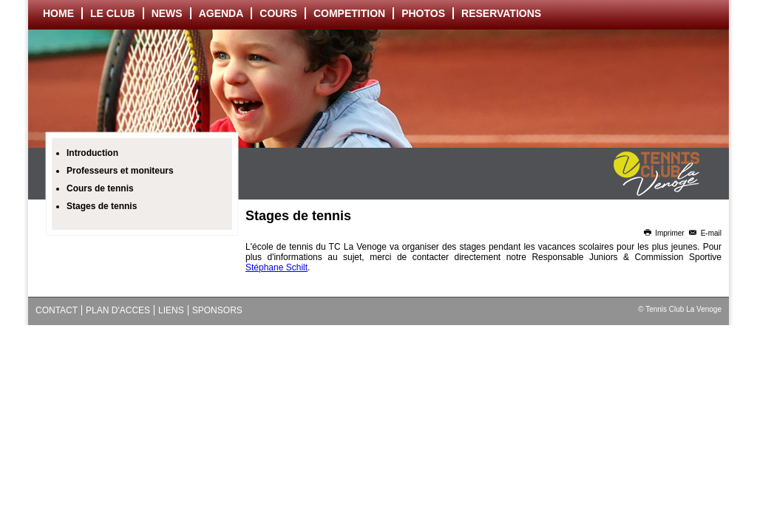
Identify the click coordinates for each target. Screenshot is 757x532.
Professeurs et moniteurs (120, 171)
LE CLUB (113, 13)
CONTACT (57, 310)
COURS (278, 13)
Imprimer (664, 233)
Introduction (92, 153)
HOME (58, 13)
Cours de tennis (100, 188)
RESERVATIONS (501, 13)
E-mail (704, 233)
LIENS (171, 310)
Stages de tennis (102, 206)
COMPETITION (349, 13)
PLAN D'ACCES (118, 310)
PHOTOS (423, 13)
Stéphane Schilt (276, 267)
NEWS (167, 13)
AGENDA (221, 13)
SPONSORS (217, 310)
